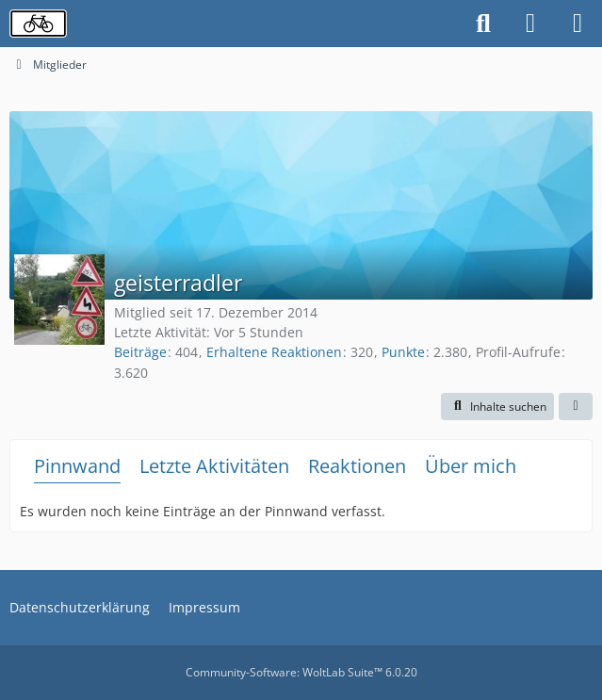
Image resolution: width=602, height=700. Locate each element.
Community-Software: (301, 672)
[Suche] (483, 24)
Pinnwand (77, 466)
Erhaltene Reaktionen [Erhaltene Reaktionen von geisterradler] (274, 352)
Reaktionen (357, 466)
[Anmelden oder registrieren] (530, 24)
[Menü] (578, 24)
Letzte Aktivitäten (214, 466)
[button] (497, 407)
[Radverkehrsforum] (38, 24)
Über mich (471, 466)
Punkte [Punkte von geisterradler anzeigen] (403, 352)
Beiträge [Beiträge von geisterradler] (140, 352)
